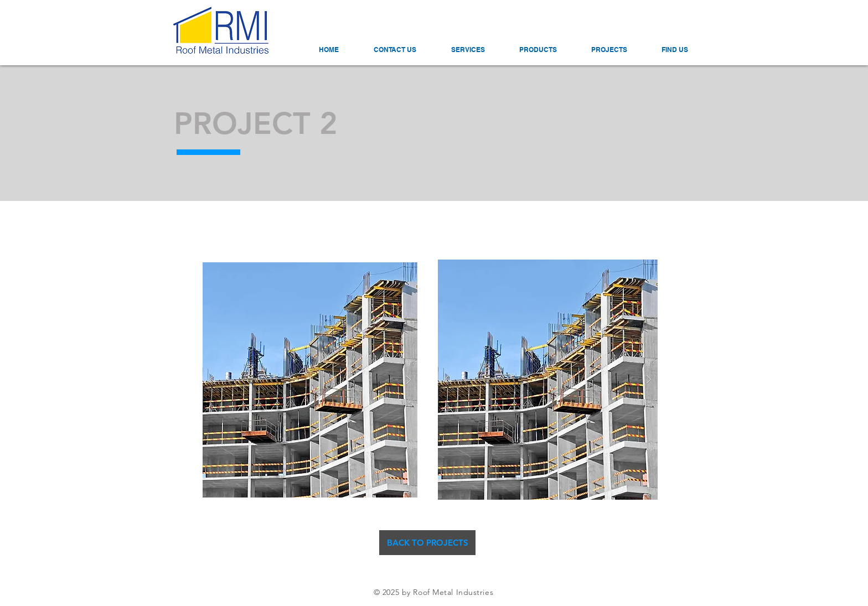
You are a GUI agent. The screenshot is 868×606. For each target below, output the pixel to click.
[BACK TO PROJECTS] (427, 543)
